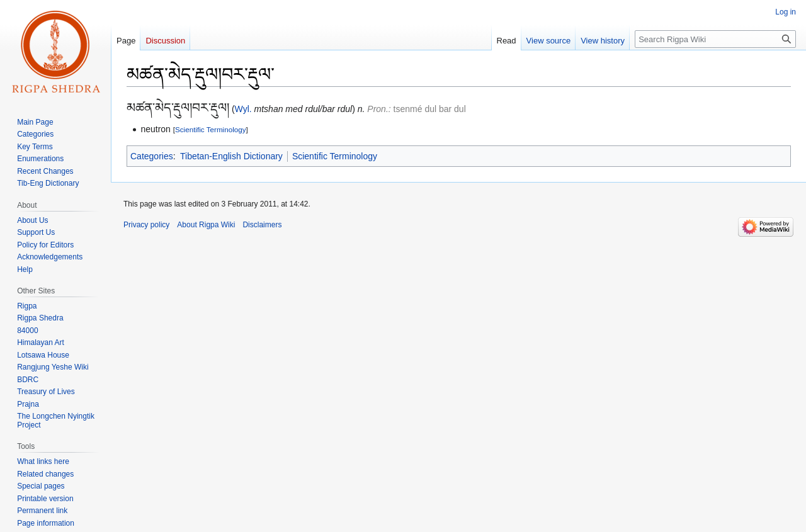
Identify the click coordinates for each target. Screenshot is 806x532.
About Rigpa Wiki (206, 225)
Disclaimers (262, 225)
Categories (152, 156)
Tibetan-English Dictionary (231, 156)
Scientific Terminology (211, 129)
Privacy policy (146, 225)
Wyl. (243, 109)
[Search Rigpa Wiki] (715, 39)
